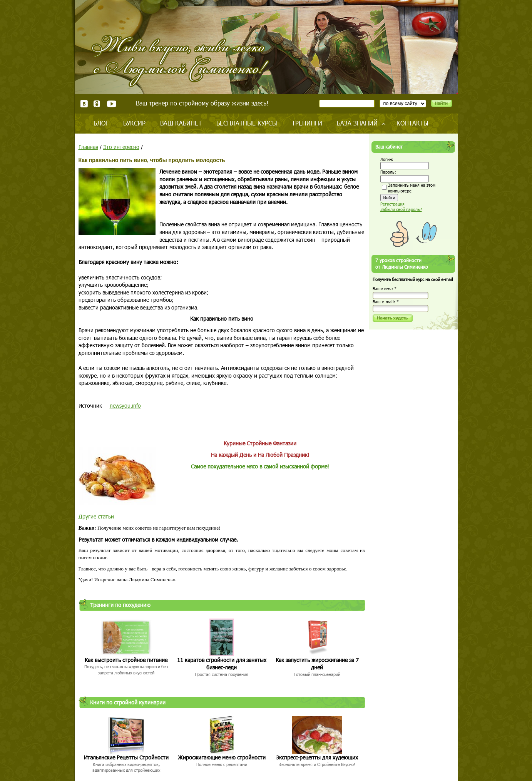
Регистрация (392, 204)
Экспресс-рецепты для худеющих (317, 757)
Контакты (412, 123)
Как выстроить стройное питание (126, 660)
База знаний (357, 123)
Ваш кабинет (181, 123)
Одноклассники (97, 104)
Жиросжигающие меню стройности (222, 757)
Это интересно (121, 147)
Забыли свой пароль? (401, 209)
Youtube (111, 104)
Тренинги (307, 123)
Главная (88, 147)
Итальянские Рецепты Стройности (126, 757)
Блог (101, 123)
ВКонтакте (84, 104)
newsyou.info (125, 406)
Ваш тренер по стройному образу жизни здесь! (202, 103)
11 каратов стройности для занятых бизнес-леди (222, 664)
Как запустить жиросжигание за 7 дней (317, 664)
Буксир (134, 123)
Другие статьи (96, 516)
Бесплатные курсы (247, 123)
